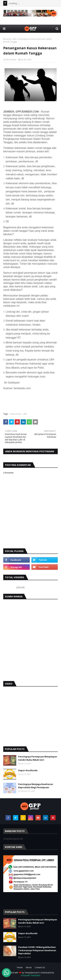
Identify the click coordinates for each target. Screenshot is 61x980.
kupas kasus (16, 414)
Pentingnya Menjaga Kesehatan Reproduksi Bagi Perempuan (36, 786)
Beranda (7, 39)
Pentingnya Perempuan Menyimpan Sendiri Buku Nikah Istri (38, 758)
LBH (15, 39)
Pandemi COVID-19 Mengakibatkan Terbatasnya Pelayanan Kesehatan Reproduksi (37, 950)
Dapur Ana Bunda (28, 770)
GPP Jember (11, 60)
